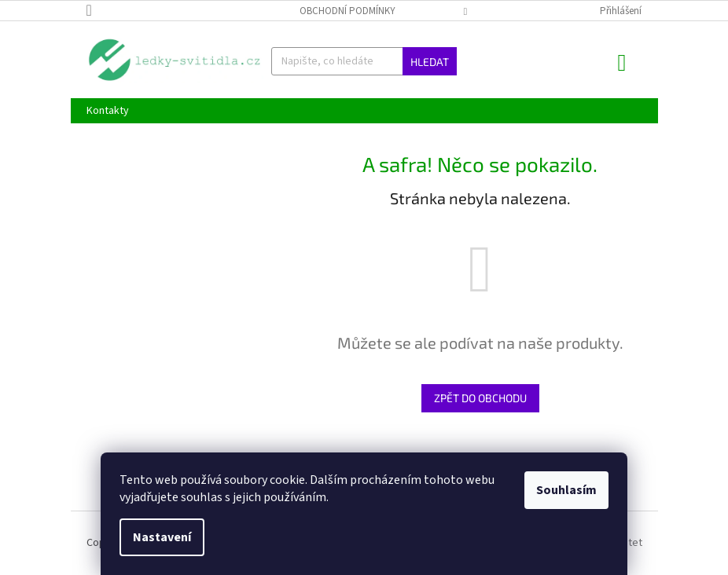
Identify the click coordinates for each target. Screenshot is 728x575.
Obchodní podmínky (347, 11)
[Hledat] (364, 61)
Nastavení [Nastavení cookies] (162, 537)
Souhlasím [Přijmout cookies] (566, 490)
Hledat (430, 62)
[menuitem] (108, 111)
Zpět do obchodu (480, 398)
